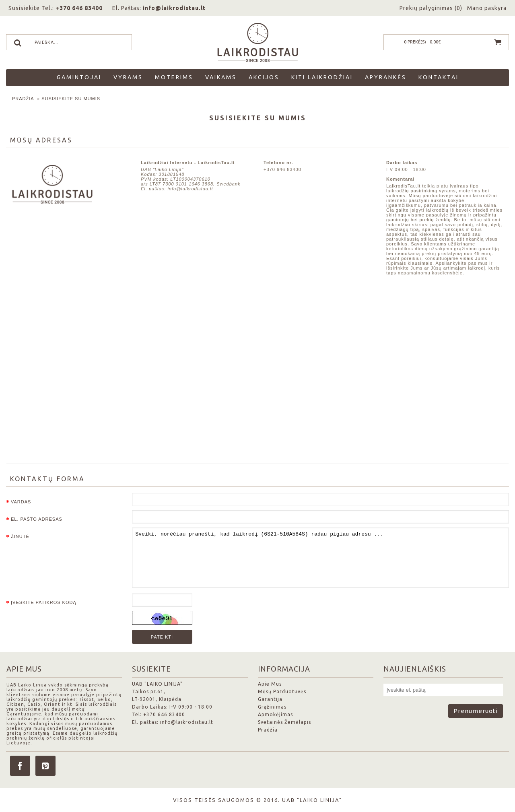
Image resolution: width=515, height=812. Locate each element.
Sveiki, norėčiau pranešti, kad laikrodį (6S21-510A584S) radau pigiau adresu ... (321, 558)
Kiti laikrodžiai (322, 77)
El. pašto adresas (37, 519)
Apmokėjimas (275, 714)
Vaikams (221, 77)
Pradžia (23, 99)
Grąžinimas (272, 707)
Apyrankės (386, 77)
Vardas (21, 502)
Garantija (270, 699)
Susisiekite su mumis (71, 99)
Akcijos (264, 77)
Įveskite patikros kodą (44, 602)
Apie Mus (270, 684)
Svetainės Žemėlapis (284, 722)
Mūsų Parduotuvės (282, 691)
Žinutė (20, 536)
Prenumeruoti (476, 711)
